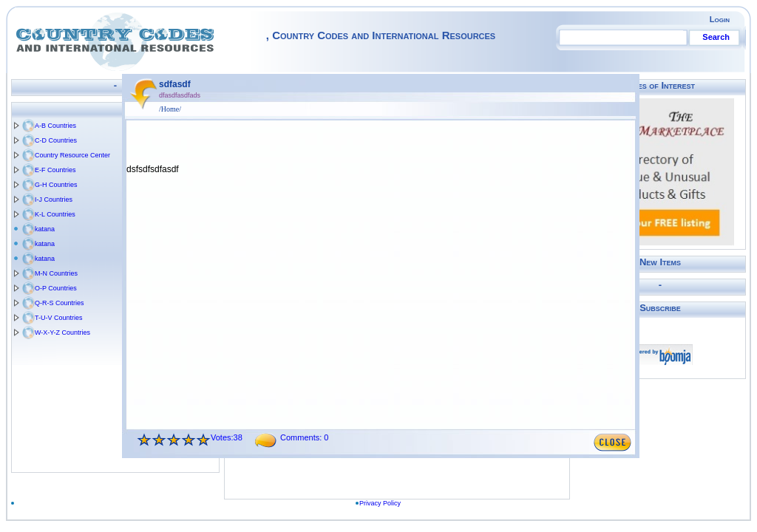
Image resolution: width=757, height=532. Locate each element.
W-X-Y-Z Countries (62, 332)
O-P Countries (56, 288)
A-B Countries (55, 126)
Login (720, 19)
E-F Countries (55, 170)
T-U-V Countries (59, 318)
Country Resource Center (72, 155)
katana (45, 229)
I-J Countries (54, 199)
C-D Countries (56, 140)
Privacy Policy (387, 503)
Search (716, 37)
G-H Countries (56, 185)
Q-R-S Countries (60, 303)
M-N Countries (56, 273)
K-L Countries (55, 214)
